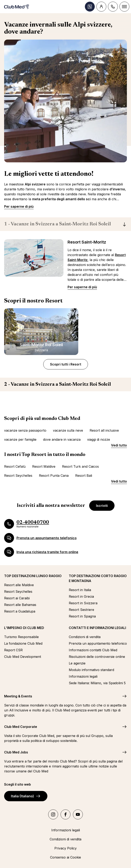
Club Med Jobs (16, 752)
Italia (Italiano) (26, 796)
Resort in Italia (80, 590)
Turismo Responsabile (21, 637)
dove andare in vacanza (62, 439)
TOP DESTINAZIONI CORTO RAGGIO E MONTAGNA (98, 578)
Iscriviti (102, 506)
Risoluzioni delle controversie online (97, 657)
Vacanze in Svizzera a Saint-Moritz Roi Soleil (57, 224)
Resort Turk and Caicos (80, 466)
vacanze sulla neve (68, 430)
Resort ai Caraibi (17, 598)
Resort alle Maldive (19, 585)
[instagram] (53, 814)
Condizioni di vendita (85, 637)
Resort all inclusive (104, 430)
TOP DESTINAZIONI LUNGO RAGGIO (33, 576)
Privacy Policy (65, 848)
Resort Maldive (44, 466)
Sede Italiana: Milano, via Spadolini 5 (97, 683)
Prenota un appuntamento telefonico (98, 643)
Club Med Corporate (21, 727)
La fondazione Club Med (23, 643)
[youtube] (78, 814)
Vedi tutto (119, 445)
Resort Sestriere (81, 610)
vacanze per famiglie (20, 439)
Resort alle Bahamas (20, 605)
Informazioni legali (83, 676)
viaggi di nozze (99, 439)
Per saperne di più (19, 206)
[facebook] (65, 814)
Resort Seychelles (18, 476)
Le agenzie (77, 663)
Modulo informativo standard (91, 670)
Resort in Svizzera (83, 603)
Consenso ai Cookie (65, 857)
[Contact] (113, 7)
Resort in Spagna (82, 616)
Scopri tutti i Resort (66, 364)
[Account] (101, 7)
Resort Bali (84, 476)
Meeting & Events (18, 696)
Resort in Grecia (81, 596)
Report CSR (13, 650)
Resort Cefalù (15, 466)
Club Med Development (23, 657)
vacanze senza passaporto (25, 430)
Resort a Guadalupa (20, 611)
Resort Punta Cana (54, 476)
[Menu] (124, 7)
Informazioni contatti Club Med (93, 650)
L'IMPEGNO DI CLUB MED (24, 628)
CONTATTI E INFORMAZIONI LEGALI (97, 628)
